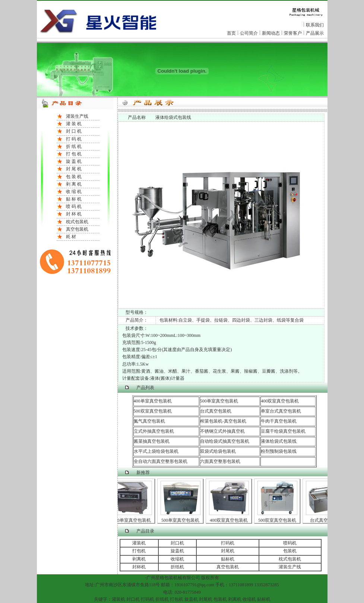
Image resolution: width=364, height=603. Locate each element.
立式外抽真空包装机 (154, 431)
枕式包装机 (77, 222)
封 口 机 (74, 131)
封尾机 (228, 551)
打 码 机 (74, 139)
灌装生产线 (77, 116)
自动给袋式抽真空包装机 (225, 441)
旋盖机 (177, 551)
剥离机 (139, 559)
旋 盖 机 (74, 161)
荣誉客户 (293, 33)
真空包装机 (77, 229)
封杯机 (139, 567)
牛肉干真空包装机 (279, 421)
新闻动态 (271, 33)
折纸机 (177, 567)
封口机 (177, 543)
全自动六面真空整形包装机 (161, 461)
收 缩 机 (74, 192)
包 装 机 (74, 177)
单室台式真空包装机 (281, 411)
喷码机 (290, 543)
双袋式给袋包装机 (218, 451)
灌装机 (139, 543)
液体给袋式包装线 (279, 441)
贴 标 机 (74, 199)
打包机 (139, 551)
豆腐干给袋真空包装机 (283, 431)
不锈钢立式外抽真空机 (222, 431)
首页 (231, 33)
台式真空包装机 (216, 411)
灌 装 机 (74, 124)
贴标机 (228, 559)
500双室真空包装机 (153, 411)
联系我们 (315, 25)
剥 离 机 (74, 184)
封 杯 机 (74, 214)
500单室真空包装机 (219, 401)
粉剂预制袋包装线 (279, 451)
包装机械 (173, 578)
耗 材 (71, 237)
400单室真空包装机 (153, 401)
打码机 (228, 543)
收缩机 (177, 559)
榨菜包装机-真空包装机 (223, 421)
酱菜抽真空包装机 (152, 441)
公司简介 (249, 33)
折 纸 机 (74, 146)
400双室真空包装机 (280, 401)
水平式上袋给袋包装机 (156, 451)
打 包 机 (74, 154)
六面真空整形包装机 (220, 461)
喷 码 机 (74, 206)
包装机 (290, 551)
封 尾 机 (74, 169)
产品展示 (315, 33)
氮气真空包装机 (149, 421)
